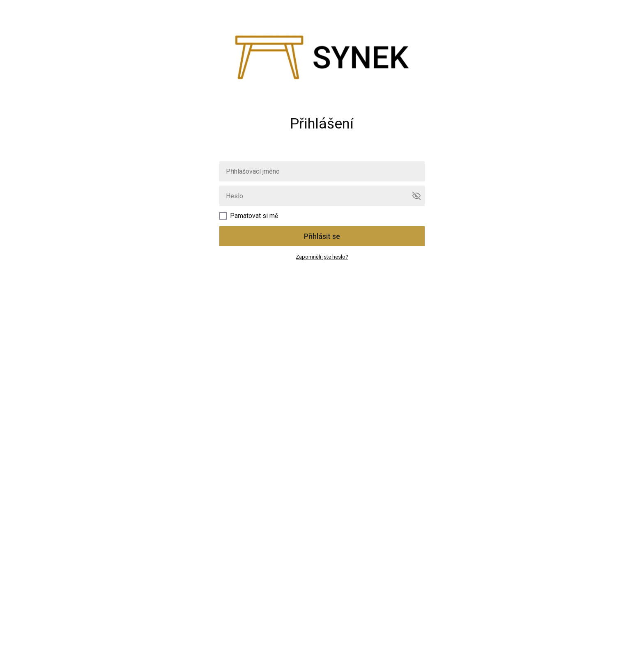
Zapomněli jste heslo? (322, 257)
